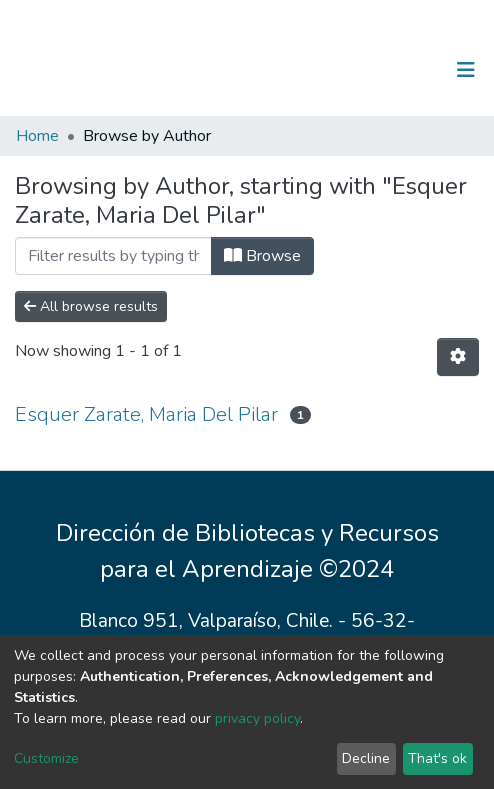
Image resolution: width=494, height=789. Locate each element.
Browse (262, 256)
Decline (366, 758)
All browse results (91, 306)
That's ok (437, 758)
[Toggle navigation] (466, 70)
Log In (403, 70)
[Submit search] (362, 70)
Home (37, 136)
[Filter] (113, 256)
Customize (46, 758)
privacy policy (257, 718)
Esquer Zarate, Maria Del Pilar (146, 414)
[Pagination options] (458, 357)
